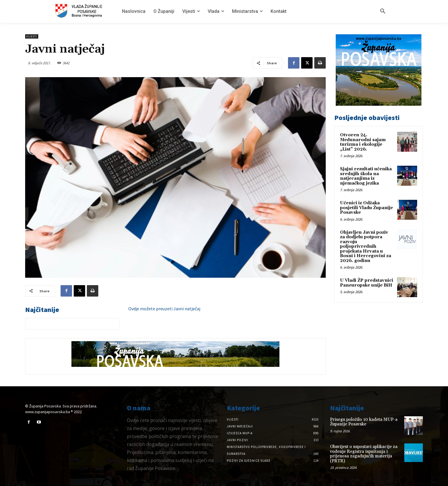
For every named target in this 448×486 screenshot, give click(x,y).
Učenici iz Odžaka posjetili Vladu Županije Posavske (366, 208)
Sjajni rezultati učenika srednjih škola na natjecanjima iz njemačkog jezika (366, 176)
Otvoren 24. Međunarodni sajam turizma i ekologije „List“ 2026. (363, 142)
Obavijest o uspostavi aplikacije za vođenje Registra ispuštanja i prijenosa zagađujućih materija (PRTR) (364, 454)
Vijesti (32, 36)
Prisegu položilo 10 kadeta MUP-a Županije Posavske (364, 422)
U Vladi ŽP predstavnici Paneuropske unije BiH (367, 283)
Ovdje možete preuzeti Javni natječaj (164, 309)
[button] (383, 11)
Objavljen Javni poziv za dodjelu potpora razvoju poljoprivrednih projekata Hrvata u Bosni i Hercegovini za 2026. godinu (366, 247)
